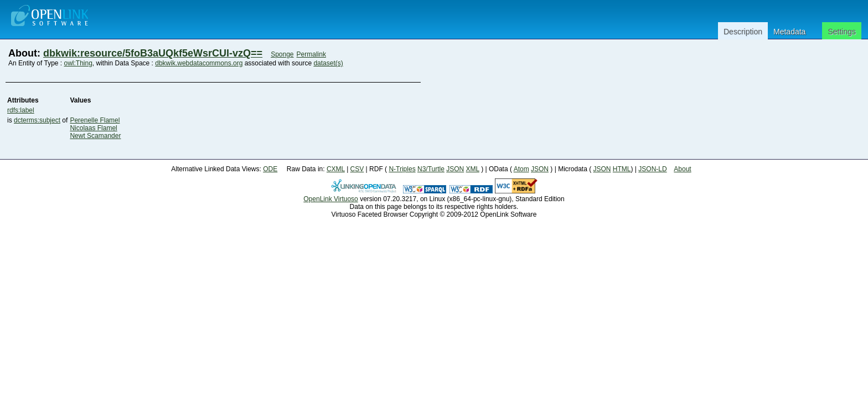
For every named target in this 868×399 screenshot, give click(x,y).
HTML (622, 169)
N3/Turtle (431, 169)
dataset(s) (328, 63)
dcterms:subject (37, 120)
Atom (521, 169)
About (682, 169)
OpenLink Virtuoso (331, 199)
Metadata (789, 32)
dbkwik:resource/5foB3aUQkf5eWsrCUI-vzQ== (153, 53)
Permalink (311, 54)
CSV (357, 169)
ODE (270, 169)
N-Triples (402, 169)
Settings (842, 32)
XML (473, 169)
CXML (336, 169)
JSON (455, 169)
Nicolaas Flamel (93, 128)
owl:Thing (78, 63)
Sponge (282, 54)
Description (743, 32)
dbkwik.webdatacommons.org (199, 63)
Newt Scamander (95, 136)
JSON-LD (652, 169)
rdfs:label (21, 110)
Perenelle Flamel (95, 120)
